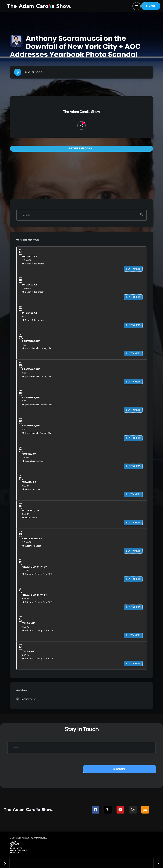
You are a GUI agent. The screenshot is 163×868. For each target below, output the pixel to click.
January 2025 (29, 699)
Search (26, 215)
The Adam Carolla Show (81, 112)
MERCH (151, 6)
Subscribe (119, 769)
